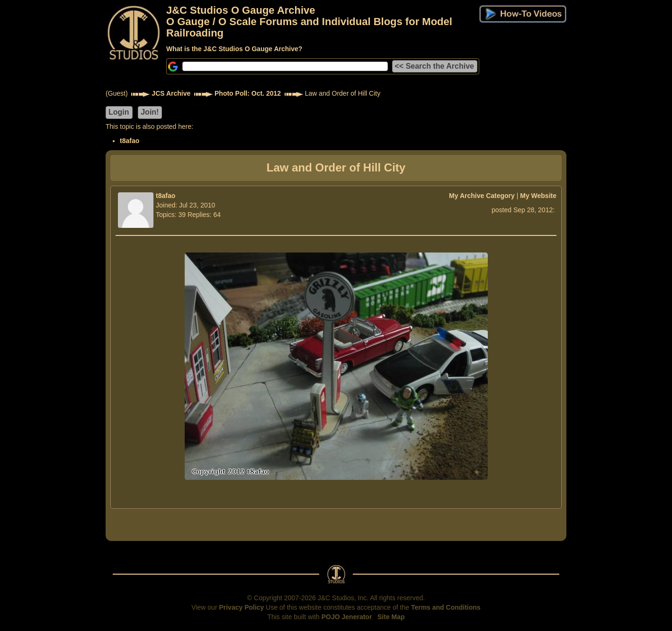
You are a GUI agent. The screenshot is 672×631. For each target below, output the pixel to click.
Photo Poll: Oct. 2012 (248, 93)
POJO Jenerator (347, 617)
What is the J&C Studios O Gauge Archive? (234, 49)
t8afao (130, 141)
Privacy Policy (241, 607)
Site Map (391, 617)
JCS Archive (171, 93)
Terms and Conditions (446, 607)
